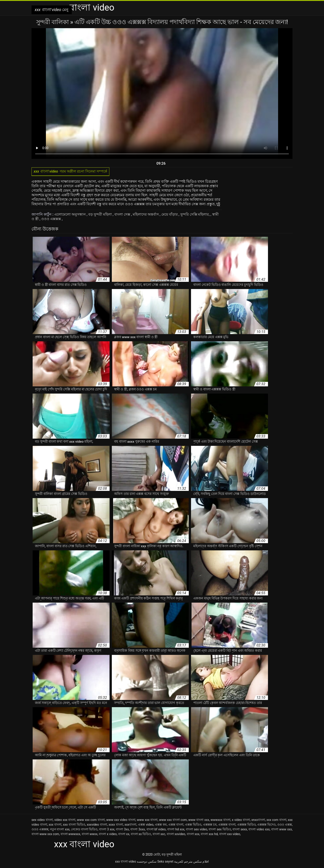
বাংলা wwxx (90, 835)
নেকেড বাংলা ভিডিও (84, 830)
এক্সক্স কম (161, 825)
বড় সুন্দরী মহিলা (100, 215)
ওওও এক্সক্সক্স (52, 220)
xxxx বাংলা (116, 825)
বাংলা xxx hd (209, 835)
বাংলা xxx (193, 835)
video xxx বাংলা (65, 820)
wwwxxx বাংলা (220, 820)
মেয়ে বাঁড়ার (170, 215)
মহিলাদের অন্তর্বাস (146, 215)
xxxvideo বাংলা (97, 825)
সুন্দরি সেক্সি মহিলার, (195, 215)
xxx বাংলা (55, 825)
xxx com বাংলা (277, 820)
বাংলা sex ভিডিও (220, 830)
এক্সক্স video (146, 825)
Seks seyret (165, 862)
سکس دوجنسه (147, 862)
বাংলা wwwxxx (70, 835)
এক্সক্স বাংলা (176, 825)
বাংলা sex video (197, 830)
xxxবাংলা (130, 825)
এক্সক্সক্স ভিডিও (246, 825)
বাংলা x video (108, 835)
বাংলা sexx (240, 830)
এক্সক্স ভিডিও (193, 825)
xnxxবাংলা (258, 820)
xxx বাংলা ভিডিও (74, 825)
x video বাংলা (241, 820)
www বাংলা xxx (199, 820)
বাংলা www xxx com (45, 835)
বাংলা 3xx (122, 830)
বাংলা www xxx (281, 830)
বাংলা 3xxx (138, 830)
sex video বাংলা (42, 820)
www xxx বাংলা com (173, 820)
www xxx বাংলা (147, 820)
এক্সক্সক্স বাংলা (227, 825)
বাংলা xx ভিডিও (141, 835)
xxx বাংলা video (126, 862)
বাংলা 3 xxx (107, 830)
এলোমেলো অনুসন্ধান (70, 215)
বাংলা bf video (156, 830)
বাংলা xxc (159, 835)
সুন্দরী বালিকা (53, 22)
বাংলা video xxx (259, 830)
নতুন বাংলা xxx (60, 830)
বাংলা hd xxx (176, 830)
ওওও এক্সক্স (285, 825)
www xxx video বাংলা (121, 820)
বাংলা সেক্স (123, 215)
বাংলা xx (124, 835)
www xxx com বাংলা (91, 820)
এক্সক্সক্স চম (210, 825)
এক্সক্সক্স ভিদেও (266, 825)
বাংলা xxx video (230, 835)
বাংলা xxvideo (176, 835)
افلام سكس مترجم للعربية (191, 862)
